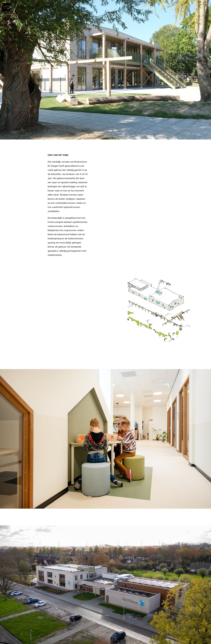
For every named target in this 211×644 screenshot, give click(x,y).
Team (9, 25)
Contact (12, 36)
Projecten (14, 19)
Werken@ (12, 42)
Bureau (10, 31)
